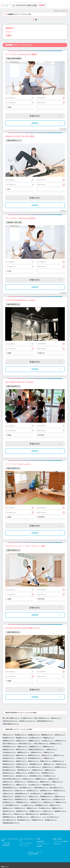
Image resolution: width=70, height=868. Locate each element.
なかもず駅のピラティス (34, 767)
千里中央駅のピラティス (9, 752)
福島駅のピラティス (21, 761)
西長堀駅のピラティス (22, 738)
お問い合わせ (57, 844)
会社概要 (39, 846)
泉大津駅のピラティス (34, 773)
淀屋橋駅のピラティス (34, 735)
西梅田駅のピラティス (35, 746)
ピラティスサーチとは (26, 843)
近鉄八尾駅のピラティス (26, 788)
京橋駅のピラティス (49, 758)
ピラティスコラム (25, 845)
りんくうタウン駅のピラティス (51, 817)
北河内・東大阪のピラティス (42, 718)
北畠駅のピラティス (8, 782)
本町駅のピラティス (8, 735)
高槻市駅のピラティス (22, 811)
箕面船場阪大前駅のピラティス (11, 823)
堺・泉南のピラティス (27, 718)
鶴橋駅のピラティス (32, 808)
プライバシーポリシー (43, 844)
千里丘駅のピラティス (9, 776)
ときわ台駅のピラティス (34, 785)
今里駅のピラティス (47, 755)
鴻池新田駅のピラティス (21, 799)
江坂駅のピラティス (61, 764)
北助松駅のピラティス (38, 820)
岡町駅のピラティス (57, 782)
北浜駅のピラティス (21, 741)
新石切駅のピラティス (9, 773)
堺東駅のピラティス (21, 767)
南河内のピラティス (56, 718)
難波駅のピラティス (61, 802)
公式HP (35, 123)
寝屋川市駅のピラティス (32, 814)
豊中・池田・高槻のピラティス (11, 718)
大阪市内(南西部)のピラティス (11, 724)
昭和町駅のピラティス (34, 755)
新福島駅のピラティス (9, 761)
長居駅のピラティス (45, 761)
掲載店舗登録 (6, 845)
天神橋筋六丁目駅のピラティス (36, 749)
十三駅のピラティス (21, 758)
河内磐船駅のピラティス (46, 796)
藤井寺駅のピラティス (23, 817)
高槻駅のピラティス (21, 773)
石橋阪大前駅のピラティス (51, 793)
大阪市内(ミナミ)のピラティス (27, 721)
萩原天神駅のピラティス (9, 770)
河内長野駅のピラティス (48, 773)
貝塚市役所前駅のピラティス (10, 788)
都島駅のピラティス (49, 764)
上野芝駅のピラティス (46, 790)
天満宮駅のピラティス (36, 752)
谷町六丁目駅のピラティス (41, 743)
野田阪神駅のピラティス (22, 802)
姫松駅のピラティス (21, 755)
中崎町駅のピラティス (48, 746)
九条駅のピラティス (35, 799)
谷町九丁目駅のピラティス (10, 743)
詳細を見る (35, 116)
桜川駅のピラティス (60, 735)
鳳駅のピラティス (7, 814)
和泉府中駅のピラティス (24, 770)
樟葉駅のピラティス (57, 808)
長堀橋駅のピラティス (9, 741)
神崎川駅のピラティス (9, 785)
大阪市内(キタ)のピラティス (10, 721)
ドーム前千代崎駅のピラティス (11, 805)
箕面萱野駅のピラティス (9, 817)
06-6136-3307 (41, 435)
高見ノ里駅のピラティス (9, 820)
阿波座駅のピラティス (21, 735)
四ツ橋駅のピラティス (35, 738)
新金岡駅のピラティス (60, 811)
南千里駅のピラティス (9, 802)
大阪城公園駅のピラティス (22, 793)
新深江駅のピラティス (9, 758)
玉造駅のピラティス (59, 755)
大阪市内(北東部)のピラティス (45, 721)
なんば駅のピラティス (47, 741)
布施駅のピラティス (60, 796)
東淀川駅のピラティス (9, 811)
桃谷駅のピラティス (55, 805)
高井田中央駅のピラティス (41, 788)
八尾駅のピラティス (33, 796)
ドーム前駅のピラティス (27, 805)
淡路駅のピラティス (8, 808)
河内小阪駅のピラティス (24, 820)
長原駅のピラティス (33, 761)
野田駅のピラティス (45, 782)
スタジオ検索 (6, 843)
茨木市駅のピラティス (33, 790)
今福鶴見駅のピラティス (36, 764)
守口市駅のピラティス (45, 808)
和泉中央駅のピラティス (46, 814)
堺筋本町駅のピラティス (9, 746)
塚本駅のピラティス (20, 782)
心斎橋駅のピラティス (48, 738)
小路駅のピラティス (8, 799)
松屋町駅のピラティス (55, 743)
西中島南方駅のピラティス (35, 758)
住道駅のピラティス (36, 817)
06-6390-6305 (41, 517)
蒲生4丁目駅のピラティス (56, 788)
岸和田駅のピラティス (59, 790)
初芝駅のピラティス (48, 767)
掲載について (5, 866)
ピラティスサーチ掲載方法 (61, 841)
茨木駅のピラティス (20, 790)
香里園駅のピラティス (41, 779)
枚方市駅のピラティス (50, 776)
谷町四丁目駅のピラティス (26, 743)
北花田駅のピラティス (60, 767)
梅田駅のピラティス (21, 749)
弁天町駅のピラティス (22, 764)
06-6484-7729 (41, 353)
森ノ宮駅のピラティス (36, 793)
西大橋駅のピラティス (9, 738)
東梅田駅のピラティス (9, 749)
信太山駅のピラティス (59, 799)
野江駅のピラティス (28, 779)
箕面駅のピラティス (54, 779)
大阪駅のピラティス (23, 746)
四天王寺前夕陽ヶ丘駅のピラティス (12, 779)
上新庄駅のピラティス (36, 802)
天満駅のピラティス (49, 752)
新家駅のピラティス (47, 799)
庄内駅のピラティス (20, 808)
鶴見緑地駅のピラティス (49, 785)
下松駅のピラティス (19, 814)
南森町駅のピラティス (23, 752)
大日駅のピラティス (8, 793)
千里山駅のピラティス (33, 782)
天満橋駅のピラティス (34, 741)
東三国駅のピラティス (51, 820)
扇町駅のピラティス (8, 796)
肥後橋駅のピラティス (47, 735)
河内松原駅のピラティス (36, 776)
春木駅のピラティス (8, 790)
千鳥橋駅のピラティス (35, 811)
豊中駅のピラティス (49, 802)
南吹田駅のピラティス (9, 767)
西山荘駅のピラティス (22, 776)
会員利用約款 (40, 841)
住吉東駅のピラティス (58, 761)
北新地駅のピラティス (21, 796)
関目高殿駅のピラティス (42, 805)
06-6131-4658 (41, 599)
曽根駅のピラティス (50, 770)
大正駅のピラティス (48, 811)
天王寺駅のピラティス (9, 755)
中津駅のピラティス (51, 749)
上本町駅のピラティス (60, 741)
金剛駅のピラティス (21, 785)
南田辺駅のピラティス (9, 764)
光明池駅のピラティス (38, 770)
